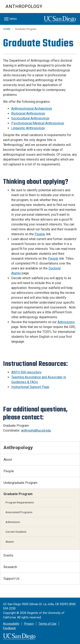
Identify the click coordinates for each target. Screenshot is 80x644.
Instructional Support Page (30, 387)
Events (8, 555)
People (9, 471)
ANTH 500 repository (26, 372)
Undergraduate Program (20, 483)
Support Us (11, 579)
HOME (7, 29)
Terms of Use (47, 624)
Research (10, 567)
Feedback (9, 628)
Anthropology (24, 6)
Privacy (29, 624)
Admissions (13, 522)
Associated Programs (19, 512)
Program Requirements (20, 502)
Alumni (10, 542)
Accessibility (11, 624)
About (8, 460)
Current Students (16, 532)
